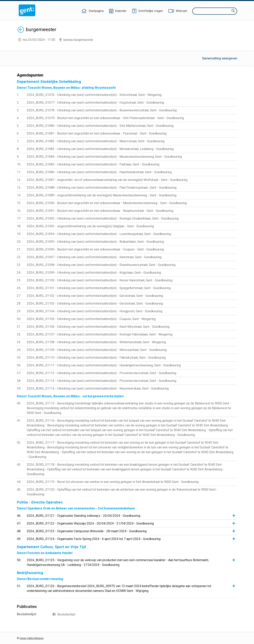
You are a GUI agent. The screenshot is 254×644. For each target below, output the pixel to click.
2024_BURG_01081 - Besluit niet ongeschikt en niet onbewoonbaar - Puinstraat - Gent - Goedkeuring (97, 133)
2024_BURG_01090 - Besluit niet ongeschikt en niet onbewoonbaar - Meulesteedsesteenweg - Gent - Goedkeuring (107, 203)
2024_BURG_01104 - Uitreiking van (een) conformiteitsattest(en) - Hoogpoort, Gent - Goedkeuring (95, 311)
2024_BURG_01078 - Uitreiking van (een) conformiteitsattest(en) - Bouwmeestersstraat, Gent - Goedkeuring (102, 110)
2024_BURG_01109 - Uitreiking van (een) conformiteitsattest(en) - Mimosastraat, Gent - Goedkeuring (97, 350)
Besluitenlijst (66, 614)
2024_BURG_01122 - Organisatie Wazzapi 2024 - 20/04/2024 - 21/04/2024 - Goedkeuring (90, 523)
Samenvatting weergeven (220, 58)
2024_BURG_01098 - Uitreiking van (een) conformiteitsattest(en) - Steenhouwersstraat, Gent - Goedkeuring (101, 265)
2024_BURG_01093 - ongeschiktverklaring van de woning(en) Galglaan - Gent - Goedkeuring (90, 226)
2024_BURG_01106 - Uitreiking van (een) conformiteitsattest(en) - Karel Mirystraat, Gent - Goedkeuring (98, 327)
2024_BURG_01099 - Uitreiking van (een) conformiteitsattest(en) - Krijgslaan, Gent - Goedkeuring (94, 273)
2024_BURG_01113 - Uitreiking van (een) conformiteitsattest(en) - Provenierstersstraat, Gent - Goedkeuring (102, 381)
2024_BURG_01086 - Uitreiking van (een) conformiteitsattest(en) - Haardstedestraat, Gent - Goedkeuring (99, 172)
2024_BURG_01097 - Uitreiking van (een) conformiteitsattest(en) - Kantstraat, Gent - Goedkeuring (94, 257)
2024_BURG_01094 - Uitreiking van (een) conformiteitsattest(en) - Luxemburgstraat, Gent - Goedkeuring (99, 234)
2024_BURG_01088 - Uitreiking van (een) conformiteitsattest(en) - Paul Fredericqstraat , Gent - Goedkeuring (102, 188)
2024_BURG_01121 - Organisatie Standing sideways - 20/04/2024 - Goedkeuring (84, 516)
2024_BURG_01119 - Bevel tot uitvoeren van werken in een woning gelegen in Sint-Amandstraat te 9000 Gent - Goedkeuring (113, 482)
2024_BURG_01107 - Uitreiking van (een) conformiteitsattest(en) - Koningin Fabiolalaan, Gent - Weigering (100, 334)
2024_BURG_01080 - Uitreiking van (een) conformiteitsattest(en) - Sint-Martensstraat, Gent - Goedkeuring (100, 126)
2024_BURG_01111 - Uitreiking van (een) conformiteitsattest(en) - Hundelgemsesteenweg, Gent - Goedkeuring (104, 365)
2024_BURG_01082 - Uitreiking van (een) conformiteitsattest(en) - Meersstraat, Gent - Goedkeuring (96, 141)
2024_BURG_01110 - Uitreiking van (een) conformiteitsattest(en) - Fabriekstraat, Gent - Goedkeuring (96, 358)
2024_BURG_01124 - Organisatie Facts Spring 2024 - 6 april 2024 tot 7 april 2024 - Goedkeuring (94, 539)
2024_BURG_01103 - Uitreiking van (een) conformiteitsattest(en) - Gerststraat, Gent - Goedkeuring (95, 303)
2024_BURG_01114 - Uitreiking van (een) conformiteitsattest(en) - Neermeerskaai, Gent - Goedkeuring (98, 388)
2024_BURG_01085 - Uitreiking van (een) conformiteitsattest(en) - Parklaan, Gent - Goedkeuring (93, 164)
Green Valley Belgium (32, 638)
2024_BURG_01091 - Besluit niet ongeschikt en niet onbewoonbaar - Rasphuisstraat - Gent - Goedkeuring (100, 211)
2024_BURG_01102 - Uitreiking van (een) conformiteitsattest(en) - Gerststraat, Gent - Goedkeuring (95, 296)
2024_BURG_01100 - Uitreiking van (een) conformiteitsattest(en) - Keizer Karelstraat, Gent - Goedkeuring (100, 280)
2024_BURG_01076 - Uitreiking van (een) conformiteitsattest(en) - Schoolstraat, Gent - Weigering (94, 95)
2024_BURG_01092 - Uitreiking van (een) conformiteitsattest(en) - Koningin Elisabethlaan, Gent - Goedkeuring (103, 218)
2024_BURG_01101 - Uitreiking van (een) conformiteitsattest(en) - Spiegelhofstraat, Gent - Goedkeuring (99, 288)
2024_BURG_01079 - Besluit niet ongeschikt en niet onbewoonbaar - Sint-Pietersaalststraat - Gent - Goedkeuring (105, 118)
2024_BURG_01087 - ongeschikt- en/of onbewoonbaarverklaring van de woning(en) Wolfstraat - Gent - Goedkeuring (107, 180)
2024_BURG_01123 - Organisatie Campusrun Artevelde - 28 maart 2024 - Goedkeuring (87, 531)
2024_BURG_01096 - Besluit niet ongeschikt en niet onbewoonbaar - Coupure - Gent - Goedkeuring (95, 249)
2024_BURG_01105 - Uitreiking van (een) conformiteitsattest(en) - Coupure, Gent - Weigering (91, 319)
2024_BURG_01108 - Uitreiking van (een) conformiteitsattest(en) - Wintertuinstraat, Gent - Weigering (96, 342)
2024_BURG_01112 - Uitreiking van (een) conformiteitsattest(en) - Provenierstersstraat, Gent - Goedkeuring (102, 373)
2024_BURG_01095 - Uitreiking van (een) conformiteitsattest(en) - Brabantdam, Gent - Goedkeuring (95, 242)
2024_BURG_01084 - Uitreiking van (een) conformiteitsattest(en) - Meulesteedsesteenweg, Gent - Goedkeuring (104, 157)
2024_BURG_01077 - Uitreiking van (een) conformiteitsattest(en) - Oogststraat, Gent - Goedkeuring (95, 103)
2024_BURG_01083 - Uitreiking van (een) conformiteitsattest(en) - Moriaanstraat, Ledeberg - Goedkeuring (100, 149)
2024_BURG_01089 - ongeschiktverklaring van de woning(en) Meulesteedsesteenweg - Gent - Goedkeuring (102, 195)
